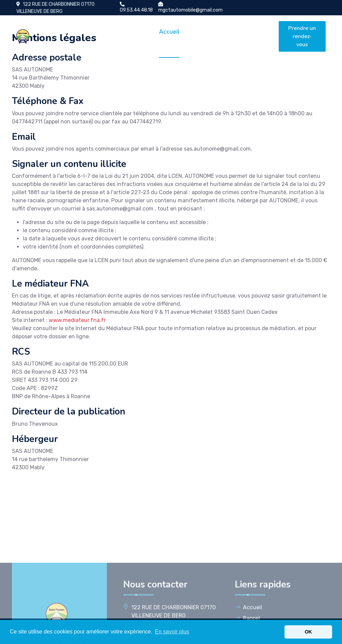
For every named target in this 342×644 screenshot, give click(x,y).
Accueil (169, 32)
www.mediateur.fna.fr (77, 320)
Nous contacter (260, 36)
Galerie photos (227, 36)
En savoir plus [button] (172, 632)
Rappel (198, 32)
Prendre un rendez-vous (302, 36)
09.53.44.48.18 (136, 10)
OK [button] (308, 632)
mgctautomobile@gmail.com (190, 10)
